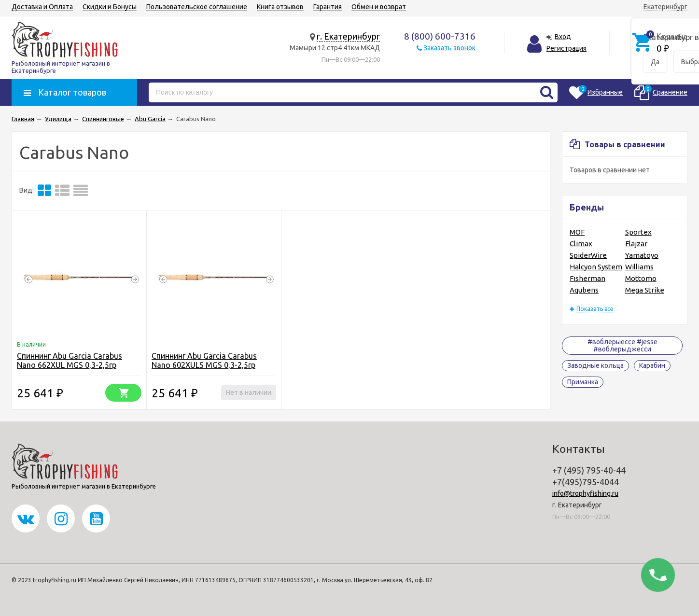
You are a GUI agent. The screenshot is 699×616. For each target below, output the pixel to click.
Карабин (652, 365)
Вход (563, 37)
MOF (577, 232)
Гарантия (328, 7)
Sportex (638, 232)
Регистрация (566, 48)
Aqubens (584, 290)
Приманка (583, 382)
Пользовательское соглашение (197, 7)
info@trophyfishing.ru (585, 493)
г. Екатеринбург (348, 36)
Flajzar (636, 244)
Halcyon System (596, 267)
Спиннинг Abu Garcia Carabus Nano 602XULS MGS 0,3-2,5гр (204, 360)
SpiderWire (588, 255)
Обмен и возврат (379, 7)
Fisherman (587, 278)
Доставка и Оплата (42, 7)
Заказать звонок (449, 48)
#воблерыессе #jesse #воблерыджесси (622, 345)
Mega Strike (645, 290)
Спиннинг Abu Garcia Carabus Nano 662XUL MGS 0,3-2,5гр (70, 360)
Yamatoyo (642, 255)
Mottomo (641, 278)
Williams (639, 267)
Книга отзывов (280, 7)
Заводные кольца (595, 365)
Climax (581, 244)
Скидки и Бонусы (110, 7)
